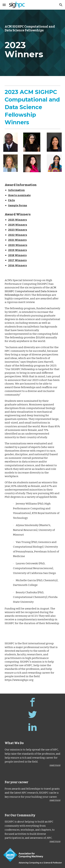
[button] (4, 5)
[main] (33, 43)
